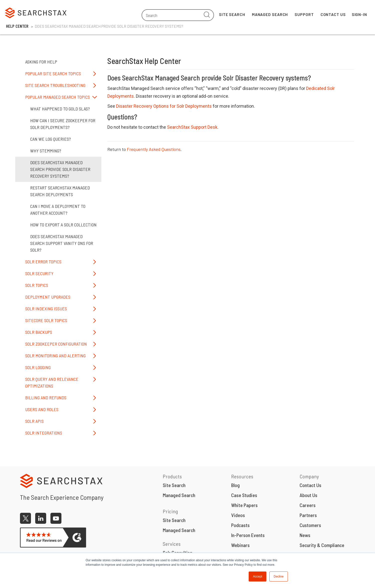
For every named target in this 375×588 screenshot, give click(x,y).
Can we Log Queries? (51, 139)
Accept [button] (258, 577)
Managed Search (270, 14)
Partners (308, 515)
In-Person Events (248, 535)
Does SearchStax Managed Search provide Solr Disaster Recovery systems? (60, 169)
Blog (235, 485)
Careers (308, 505)
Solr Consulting (178, 553)
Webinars (240, 545)
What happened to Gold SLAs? (60, 109)
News (305, 535)
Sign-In (359, 14)
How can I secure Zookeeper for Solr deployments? (63, 124)
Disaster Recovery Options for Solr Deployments (164, 106)
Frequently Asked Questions (154, 149)
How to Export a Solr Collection (63, 225)
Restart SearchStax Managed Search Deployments (60, 191)
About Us (308, 495)
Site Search (232, 14)
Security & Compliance (322, 545)
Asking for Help (41, 62)
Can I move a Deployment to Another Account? (58, 210)
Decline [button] (279, 577)
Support (304, 14)
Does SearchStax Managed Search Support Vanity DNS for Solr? (62, 243)
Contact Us (333, 14)
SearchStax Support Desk (192, 127)
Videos (238, 515)
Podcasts (240, 525)
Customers (310, 525)
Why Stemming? (46, 151)
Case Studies (244, 495)
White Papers (244, 505)
